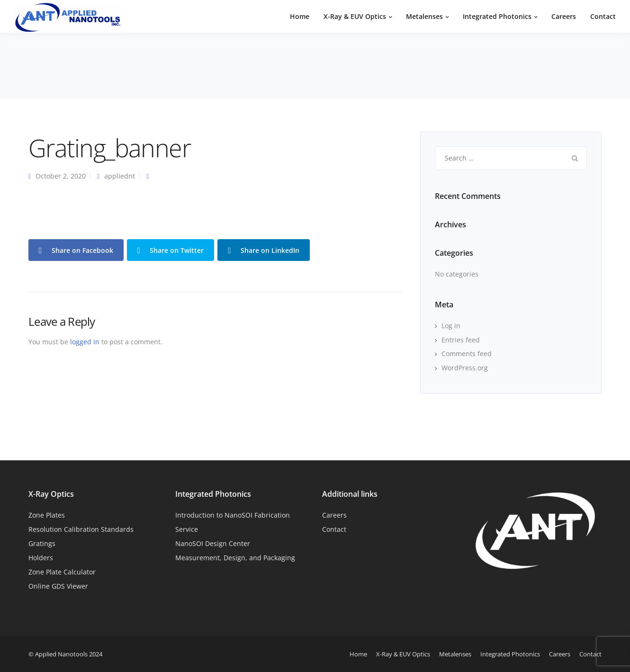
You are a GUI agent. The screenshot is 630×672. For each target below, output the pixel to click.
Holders (41, 558)
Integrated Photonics (497, 16)
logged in (85, 342)
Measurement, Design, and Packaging (235, 558)
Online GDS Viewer (58, 586)
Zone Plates (47, 515)
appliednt (120, 176)
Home (300, 16)
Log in (451, 326)
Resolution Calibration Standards (81, 529)
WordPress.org (465, 368)
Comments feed (467, 354)
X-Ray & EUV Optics (355, 16)
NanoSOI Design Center (213, 543)
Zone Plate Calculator (62, 572)
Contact (603, 16)
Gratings (42, 543)
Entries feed (461, 340)
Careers (564, 16)
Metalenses (424, 16)
